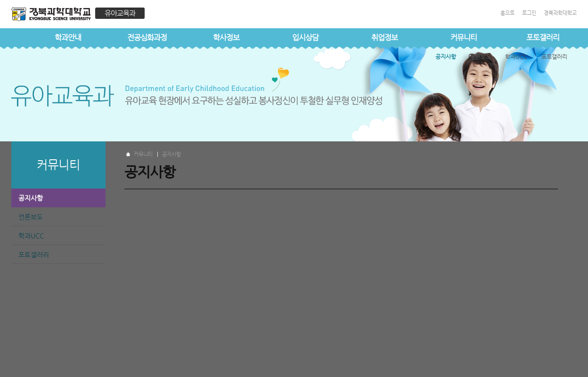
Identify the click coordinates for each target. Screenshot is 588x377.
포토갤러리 (34, 254)
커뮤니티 (464, 37)
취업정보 (384, 37)
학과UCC (31, 236)
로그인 (529, 13)
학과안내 (68, 37)
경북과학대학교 (560, 13)
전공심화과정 (147, 37)
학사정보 (226, 37)
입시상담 (305, 37)
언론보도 (31, 217)
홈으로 (507, 13)
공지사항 (31, 198)
